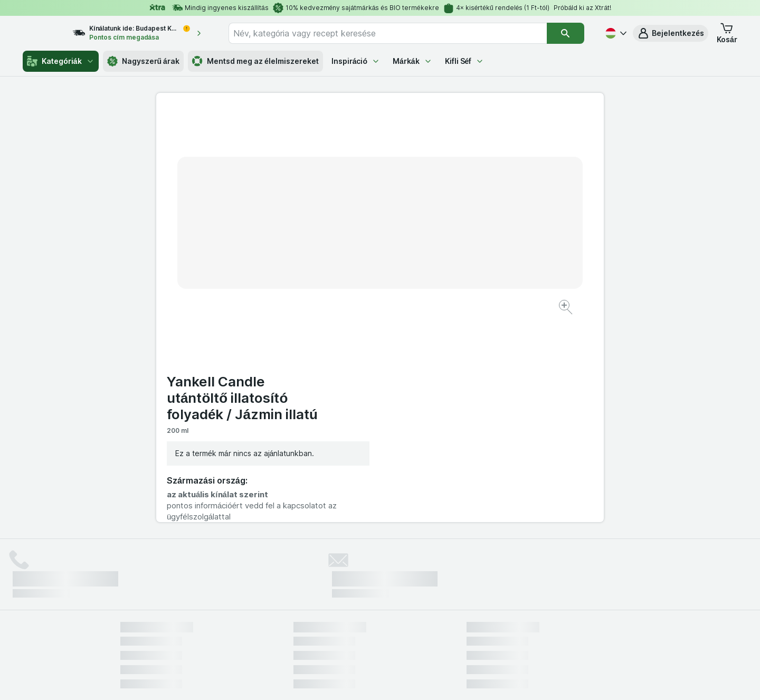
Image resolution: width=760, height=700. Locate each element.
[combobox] (397, 33)
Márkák (412, 61)
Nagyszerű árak (143, 61)
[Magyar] (615, 33)
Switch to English (398, 636)
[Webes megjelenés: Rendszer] (337, 679)
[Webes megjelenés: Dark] (432, 679)
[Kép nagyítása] (343, 275)
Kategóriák (60, 61)
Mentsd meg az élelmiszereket (255, 61)
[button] (671, 33)
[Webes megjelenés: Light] (389, 679)
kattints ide (256, 609)
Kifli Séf (465, 61)
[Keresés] (566, 33)
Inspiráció (356, 61)
